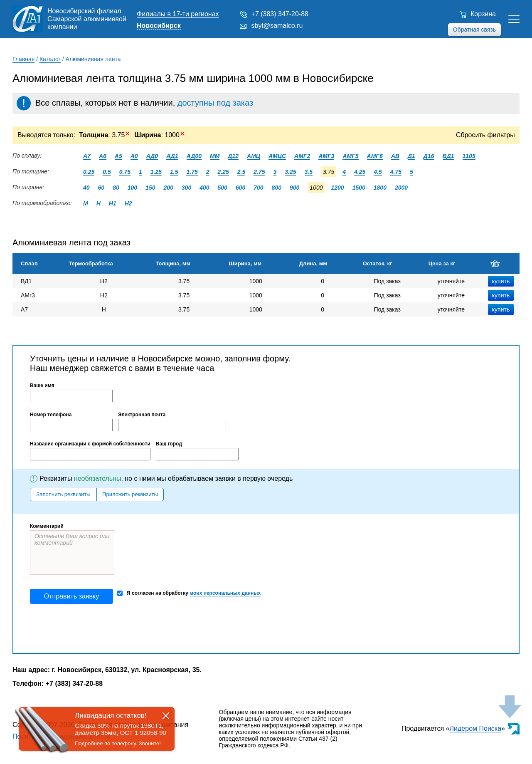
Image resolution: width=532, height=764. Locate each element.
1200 (337, 188)
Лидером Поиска (476, 728)
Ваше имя (42, 386)
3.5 (309, 172)
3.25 (290, 172)
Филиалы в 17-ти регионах (178, 14)
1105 (469, 156)
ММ (215, 156)
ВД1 (448, 156)
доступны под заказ (215, 103)
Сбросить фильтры (485, 135)
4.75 (396, 172)
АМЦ (254, 156)
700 (258, 188)
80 (116, 188)
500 (223, 188)
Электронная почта (142, 415)
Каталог (50, 59)
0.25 (89, 172)
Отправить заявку (71, 596)
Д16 (429, 156)
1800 (380, 188)
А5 (118, 156)
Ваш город (169, 444)
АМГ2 (302, 156)
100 (132, 188)
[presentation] (93, 628)
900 (294, 188)
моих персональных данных (225, 593)
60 (101, 188)
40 (86, 188)
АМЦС (277, 156)
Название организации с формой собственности (90, 444)
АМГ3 (326, 156)
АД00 (194, 156)
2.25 (223, 172)
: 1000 (160, 135)
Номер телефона (51, 415)
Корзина (483, 14)
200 (168, 188)
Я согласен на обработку (189, 593)
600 (240, 188)
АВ (395, 156)
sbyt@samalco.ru (277, 26)
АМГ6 (375, 156)
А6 (103, 156)
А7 (87, 156)
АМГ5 (350, 156)
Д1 (411, 156)
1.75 (192, 172)
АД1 (172, 156)
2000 (401, 188)
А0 (134, 156)
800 (277, 188)
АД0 (152, 156)
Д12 (233, 156)
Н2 (128, 203)
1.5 (174, 172)
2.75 (259, 172)
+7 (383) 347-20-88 (280, 14)
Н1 (113, 203)
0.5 (107, 172)
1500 (359, 188)
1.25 (156, 172)
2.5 (241, 172)
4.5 (378, 172)
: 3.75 (105, 135)
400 (204, 188)
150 (150, 188)
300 (186, 188)
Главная (23, 59)
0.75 (125, 172)
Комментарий (47, 526)
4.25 (360, 172)
